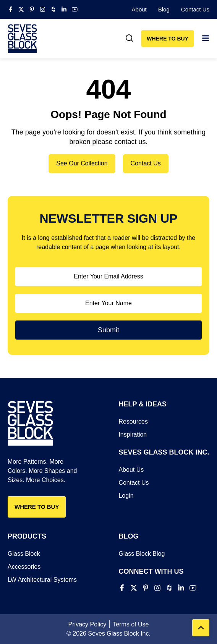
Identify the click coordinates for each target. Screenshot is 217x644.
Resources (133, 422)
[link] (130, 38)
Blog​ (164, 9)
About (139, 9)
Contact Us (195, 9)
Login (126, 496)
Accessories (24, 567)
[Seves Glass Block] (23, 39)
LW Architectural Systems (42, 580)
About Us (131, 470)
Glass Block (24, 554)
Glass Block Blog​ (142, 554)
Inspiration (133, 434)
